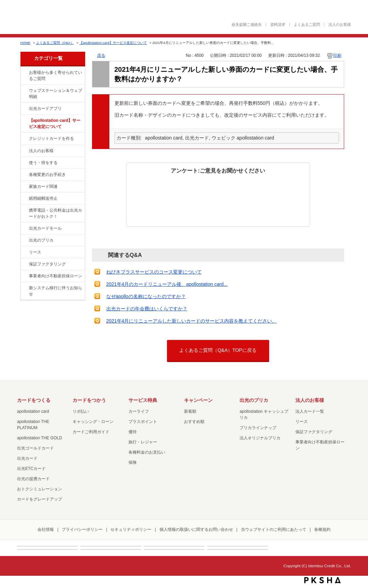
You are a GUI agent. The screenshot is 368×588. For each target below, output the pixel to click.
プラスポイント (143, 422)
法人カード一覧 (310, 411)
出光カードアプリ (45, 109)
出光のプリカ (41, 240)
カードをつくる (34, 400)
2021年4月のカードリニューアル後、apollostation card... (167, 284)
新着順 (190, 411)
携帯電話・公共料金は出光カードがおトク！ (56, 213)
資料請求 (278, 25)
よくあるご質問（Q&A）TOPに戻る (218, 350)
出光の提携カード (33, 479)
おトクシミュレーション (40, 489)
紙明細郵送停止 (43, 198)
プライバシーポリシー (82, 529)
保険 (133, 462)
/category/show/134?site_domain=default (24, 73)
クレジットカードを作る (51, 138)
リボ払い (81, 411)
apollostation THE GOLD (40, 438)
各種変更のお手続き (47, 175)
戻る (101, 55)
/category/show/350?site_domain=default (24, 288)
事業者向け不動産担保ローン (56, 276)
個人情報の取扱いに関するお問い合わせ (196, 529)
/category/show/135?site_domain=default (24, 91)
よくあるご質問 (307, 25)
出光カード (27, 458)
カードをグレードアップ (40, 499)
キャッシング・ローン (93, 422)
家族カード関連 (43, 186)
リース (35, 252)
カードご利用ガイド (91, 432)
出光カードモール (45, 228)
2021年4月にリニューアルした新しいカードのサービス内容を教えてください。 (192, 321)
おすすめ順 (194, 422)
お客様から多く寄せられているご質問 (56, 76)
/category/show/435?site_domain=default (24, 109)
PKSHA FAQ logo (323, 580)
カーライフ (139, 411)
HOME (26, 43)
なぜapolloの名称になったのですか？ (146, 296)
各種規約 (322, 529)
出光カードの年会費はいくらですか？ (147, 309)
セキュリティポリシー (131, 529)
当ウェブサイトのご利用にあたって (274, 529)
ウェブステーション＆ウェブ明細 (56, 94)
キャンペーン (198, 400)
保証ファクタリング (47, 264)
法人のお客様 (340, 25)
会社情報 (46, 529)
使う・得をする (43, 163)
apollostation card (33, 411)
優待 (133, 432)
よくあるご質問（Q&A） (55, 43)
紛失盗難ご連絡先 (247, 25)
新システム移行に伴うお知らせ (56, 291)
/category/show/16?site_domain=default (24, 241)
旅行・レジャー (143, 442)
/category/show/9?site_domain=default (24, 163)
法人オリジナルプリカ (260, 438)
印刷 (337, 55)
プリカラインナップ (258, 428)
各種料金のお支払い (147, 452)
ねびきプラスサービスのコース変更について (154, 272)
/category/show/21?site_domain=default (24, 151)
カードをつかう (89, 400)
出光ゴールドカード (35, 448)
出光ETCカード (31, 469)
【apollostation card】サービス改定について (113, 43)
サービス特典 (143, 400)
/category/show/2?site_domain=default (24, 139)
